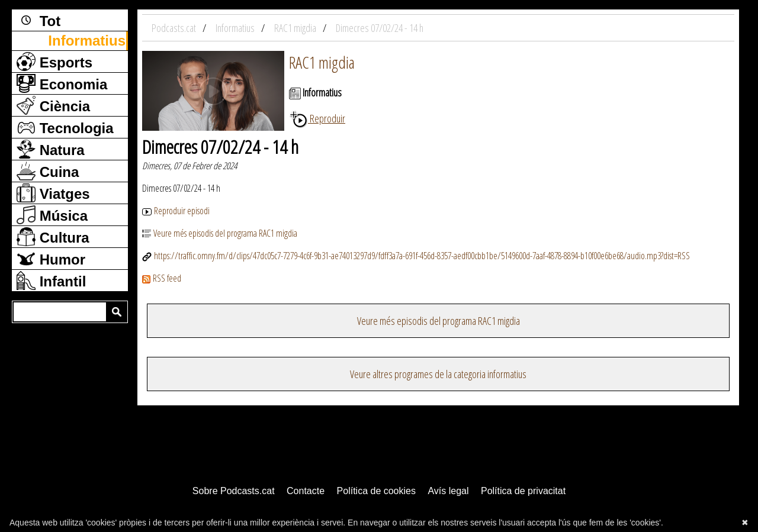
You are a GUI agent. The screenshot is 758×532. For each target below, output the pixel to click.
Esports (54, 62)
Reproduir (317, 118)
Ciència (53, 105)
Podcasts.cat (175, 28)
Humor (51, 259)
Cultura (53, 237)
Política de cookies (376, 491)
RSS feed (162, 278)
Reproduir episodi (176, 211)
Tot (38, 20)
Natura (51, 149)
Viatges (53, 193)
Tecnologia (65, 127)
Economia (62, 83)
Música (52, 215)
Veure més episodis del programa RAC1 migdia (220, 233)
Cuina (48, 171)
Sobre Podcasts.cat (234, 491)
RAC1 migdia (322, 62)
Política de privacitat (523, 491)
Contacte (306, 491)
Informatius (87, 41)
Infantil (51, 280)
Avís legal (448, 491)
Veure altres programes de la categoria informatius (438, 374)
